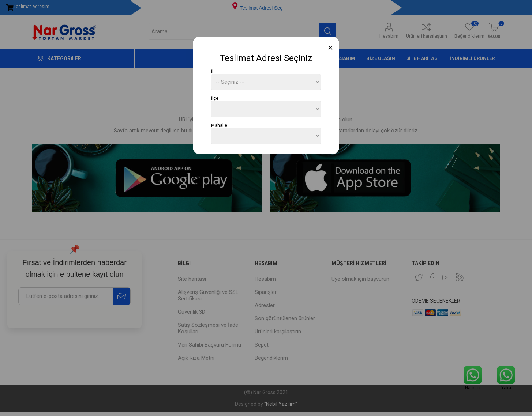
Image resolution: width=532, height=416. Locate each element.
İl (212, 71)
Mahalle (219, 125)
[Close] (331, 48)
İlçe (215, 98)
